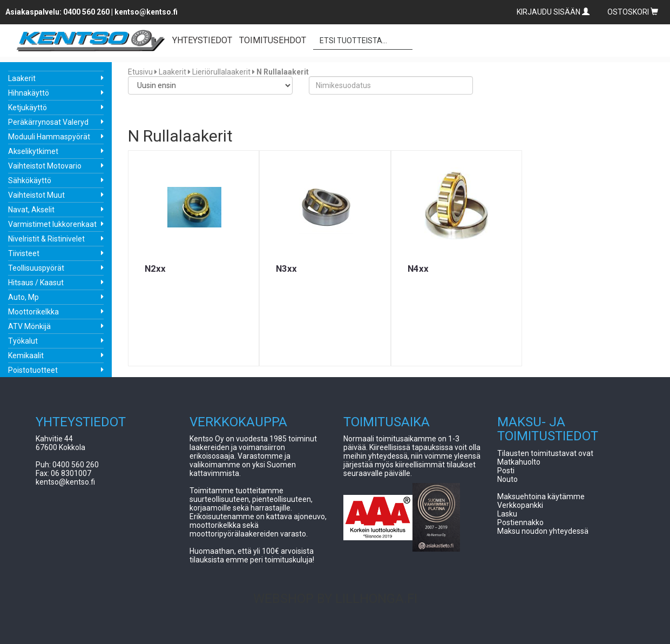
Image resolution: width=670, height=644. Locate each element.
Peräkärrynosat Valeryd (48, 122)
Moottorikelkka (33, 312)
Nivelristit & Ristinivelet (46, 239)
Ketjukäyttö (28, 108)
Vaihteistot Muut (36, 195)
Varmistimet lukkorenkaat (52, 224)
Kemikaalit (26, 355)
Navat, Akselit (31, 210)
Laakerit (22, 78)
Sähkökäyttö (30, 180)
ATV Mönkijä (29, 326)
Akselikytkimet (33, 151)
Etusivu (140, 72)
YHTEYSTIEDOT (202, 40)
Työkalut (23, 341)
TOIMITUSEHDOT (273, 40)
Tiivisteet (24, 253)
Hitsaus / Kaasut (36, 283)
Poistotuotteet (33, 370)
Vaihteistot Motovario (45, 166)
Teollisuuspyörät (36, 268)
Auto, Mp (23, 297)
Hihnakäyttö (29, 93)
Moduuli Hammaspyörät (49, 137)
